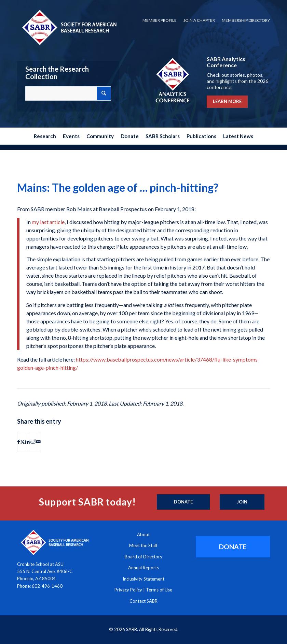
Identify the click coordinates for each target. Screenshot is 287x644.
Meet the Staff (143, 545)
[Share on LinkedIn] (28, 442)
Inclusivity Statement (143, 579)
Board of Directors (143, 557)
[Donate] (183, 502)
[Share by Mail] (38, 442)
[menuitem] (160, 20)
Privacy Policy (128, 590)
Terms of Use (159, 590)
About (143, 535)
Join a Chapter (199, 20)
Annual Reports (143, 568)
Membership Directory (246, 20)
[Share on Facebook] (19, 442)
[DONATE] (233, 547)
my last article (48, 222)
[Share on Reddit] (33, 442)
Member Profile (160, 20)
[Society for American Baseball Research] (69, 27)
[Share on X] (23, 442)
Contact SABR (143, 601)
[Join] (242, 502)
